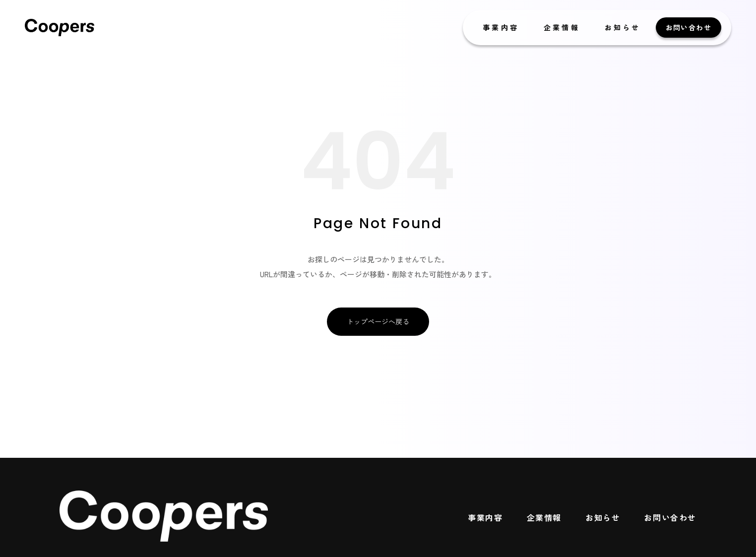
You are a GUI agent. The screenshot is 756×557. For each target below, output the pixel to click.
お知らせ (623, 27)
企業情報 (562, 27)
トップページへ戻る (378, 321)
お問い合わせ (689, 27)
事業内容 (501, 27)
